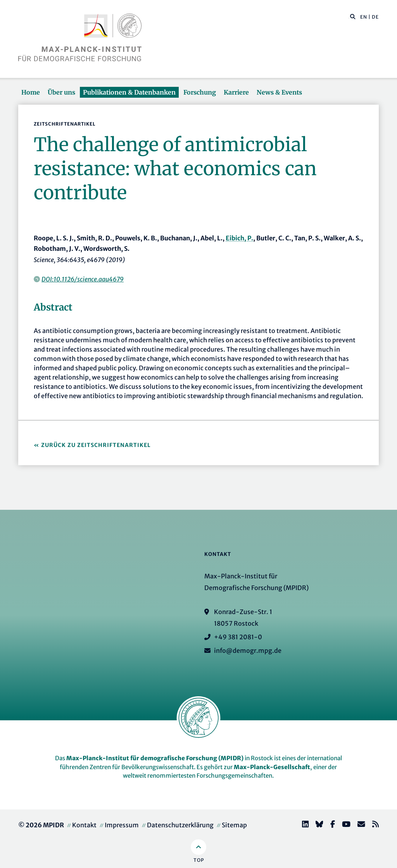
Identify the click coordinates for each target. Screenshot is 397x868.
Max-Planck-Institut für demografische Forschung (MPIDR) (155, 758)
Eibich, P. (239, 238)
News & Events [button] (279, 92)
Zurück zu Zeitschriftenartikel (96, 445)
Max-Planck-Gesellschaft (272, 767)
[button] (353, 16)
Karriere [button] (236, 92)
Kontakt (84, 825)
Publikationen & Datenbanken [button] (129, 92)
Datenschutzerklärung (180, 825)
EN (364, 17)
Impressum (122, 825)
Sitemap (234, 825)
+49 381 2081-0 (238, 637)
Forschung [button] (200, 92)
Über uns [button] (61, 92)
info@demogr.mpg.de (248, 651)
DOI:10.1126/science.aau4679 (83, 279)
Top (199, 860)
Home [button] (31, 92)
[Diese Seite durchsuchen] (349, 17)
